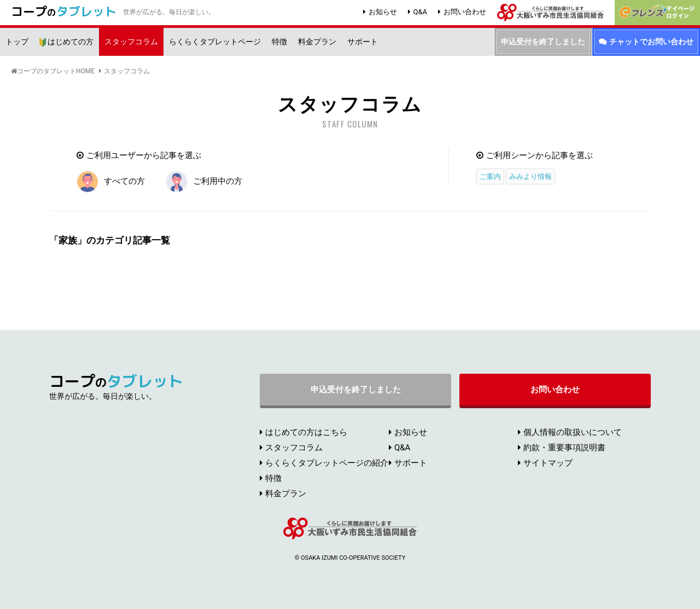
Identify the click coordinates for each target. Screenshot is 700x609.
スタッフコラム (127, 71)
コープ (64, 11)
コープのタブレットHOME (56, 71)
